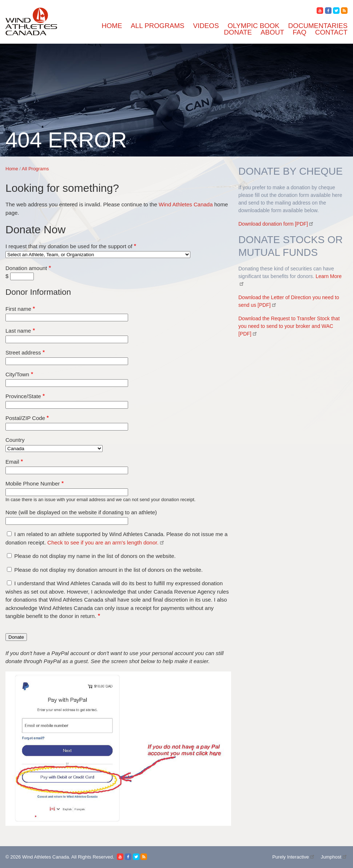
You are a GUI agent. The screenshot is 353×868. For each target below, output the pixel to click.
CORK (40, 180)
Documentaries (35, 665)
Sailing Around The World (63, 672)
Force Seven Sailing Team (63, 285)
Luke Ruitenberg (52, 632)
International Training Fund (64, 324)
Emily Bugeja (48, 272)
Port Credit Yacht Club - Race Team (74, 462)
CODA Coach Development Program (76, 174)
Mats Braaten (48, 390)
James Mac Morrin (54, 351)
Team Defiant (48, 560)
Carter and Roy (50, 207)
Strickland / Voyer (53, 554)
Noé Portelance (50, 429)
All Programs (33, 82)
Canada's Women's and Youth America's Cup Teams (92, 187)
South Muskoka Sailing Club (66, 541)
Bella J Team (47, 167)
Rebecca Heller (50, 488)
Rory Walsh (46, 501)
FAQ (23, 698)
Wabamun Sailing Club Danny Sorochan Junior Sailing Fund (103, 606)
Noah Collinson (50, 416)
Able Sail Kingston (54, 115)
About (25, 685)
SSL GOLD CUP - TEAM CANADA (76, 521)
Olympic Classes (52, 645)
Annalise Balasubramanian (63, 148)
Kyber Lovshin (49, 370)
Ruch (38, 508)
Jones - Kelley (49, 364)
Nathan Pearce (49, 403)
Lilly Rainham (49, 383)
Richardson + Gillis (55, 495)
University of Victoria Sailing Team (74, 586)
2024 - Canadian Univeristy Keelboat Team (83, 95)
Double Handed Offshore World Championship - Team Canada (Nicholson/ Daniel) (129, 252)
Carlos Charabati (52, 200)
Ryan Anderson (50, 514)
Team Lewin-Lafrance (58, 567)
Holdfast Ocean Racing (59, 305)
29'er (38, 102)
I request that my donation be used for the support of (64, 825)
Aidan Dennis (48, 121)
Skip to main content (27, 6)
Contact (27, 704)
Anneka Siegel (49, 154)
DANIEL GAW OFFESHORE (68, 246)
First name (21, 849)
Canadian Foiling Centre (61, 193)
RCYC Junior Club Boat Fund (67, 475)
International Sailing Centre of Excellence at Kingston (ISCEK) (106, 318)
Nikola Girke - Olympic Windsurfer (74, 410)
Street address (25, 864)
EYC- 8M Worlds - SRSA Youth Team (77, 259)
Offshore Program (53, 652)
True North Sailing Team (61, 580)
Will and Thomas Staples (61, 613)
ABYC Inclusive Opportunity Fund (73, 108)
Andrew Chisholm (53, 128)
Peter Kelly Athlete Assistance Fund (74, 449)
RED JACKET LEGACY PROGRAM (77, 482)
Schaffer (42, 528)
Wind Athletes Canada (175, 794)
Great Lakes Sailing (55, 298)
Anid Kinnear (48, 134)
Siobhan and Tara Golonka (63, 534)
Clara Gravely (48, 220)
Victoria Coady (50, 593)
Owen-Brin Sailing (54, 436)
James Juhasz (48, 344)
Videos (25, 639)
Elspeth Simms (49, 265)
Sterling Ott (46, 547)
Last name (21, 857)
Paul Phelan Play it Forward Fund (71, 442)
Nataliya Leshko (51, 397)
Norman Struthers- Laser (61, 423)
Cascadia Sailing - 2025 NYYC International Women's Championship (113, 213)
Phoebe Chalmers (52, 455)
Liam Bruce (46, 377)
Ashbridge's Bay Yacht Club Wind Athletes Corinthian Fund (102, 161)
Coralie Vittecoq (51, 233)
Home (25, 76)
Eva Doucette (48, 279)
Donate (26, 678)
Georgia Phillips (51, 292)
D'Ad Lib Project (52, 239)
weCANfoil (46, 626)
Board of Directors (54, 691)
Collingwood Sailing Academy (68, 226)
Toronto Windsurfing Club (63, 573)
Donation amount (23, 833)
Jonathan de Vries (53, 357)
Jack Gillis (44, 331)
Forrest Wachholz (53, 89)
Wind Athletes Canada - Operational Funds (82, 619)
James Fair (45, 338)
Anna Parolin (47, 141)
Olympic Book (35, 659)
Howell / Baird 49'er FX (60, 311)
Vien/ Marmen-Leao (56, 600)
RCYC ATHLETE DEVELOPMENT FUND (84, 469)
